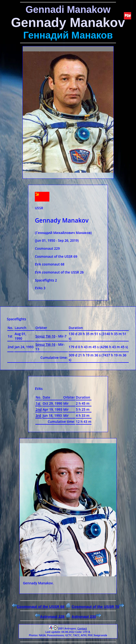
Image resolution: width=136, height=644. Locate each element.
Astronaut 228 (50, 616)
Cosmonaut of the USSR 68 (38, 607)
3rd (38, 415)
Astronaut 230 (86, 616)
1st (38, 403)
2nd (39, 409)
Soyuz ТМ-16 (45, 344)
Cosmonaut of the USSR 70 (98, 607)
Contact (82, 628)
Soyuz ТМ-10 (45, 336)
